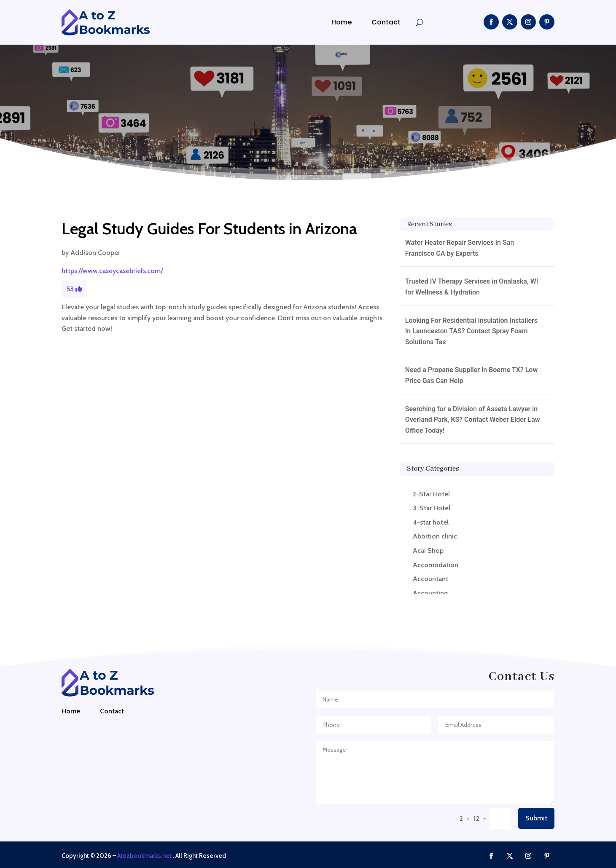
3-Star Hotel (432, 508)
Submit (536, 818)
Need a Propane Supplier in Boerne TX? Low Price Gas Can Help (472, 375)
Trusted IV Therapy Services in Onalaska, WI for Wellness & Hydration (472, 287)
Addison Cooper (95, 253)
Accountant (430, 579)
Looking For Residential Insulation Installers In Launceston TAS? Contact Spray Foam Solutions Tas (471, 331)
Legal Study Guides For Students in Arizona (209, 229)
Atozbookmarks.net (144, 856)
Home (342, 22)
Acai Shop (428, 551)
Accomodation (436, 565)
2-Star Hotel (431, 494)
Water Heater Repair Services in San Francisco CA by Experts (460, 248)
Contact (386, 22)
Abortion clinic (435, 536)
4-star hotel (431, 522)
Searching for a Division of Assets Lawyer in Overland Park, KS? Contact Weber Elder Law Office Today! (473, 420)
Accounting (430, 593)
